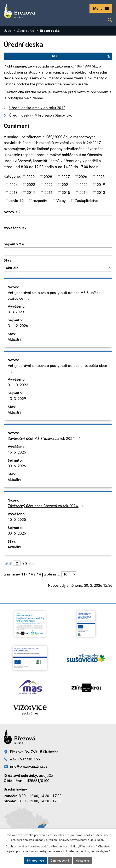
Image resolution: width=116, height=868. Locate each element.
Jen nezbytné (60, 861)
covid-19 (16, 201)
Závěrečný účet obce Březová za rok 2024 (46, 506)
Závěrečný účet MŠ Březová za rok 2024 (45, 438)
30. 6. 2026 (17, 466)
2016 (48, 193)
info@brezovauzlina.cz (29, 766)
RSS (81, 56)
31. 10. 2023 (18, 385)
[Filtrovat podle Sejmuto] (58, 252)
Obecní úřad (26, 31)
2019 (101, 185)
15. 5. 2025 (17, 452)
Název (11, 212)
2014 (83, 193)
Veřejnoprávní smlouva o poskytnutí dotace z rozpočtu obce (57, 368)
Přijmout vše (35, 861)
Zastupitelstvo (86, 201)
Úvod (7, 31)
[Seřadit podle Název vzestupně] (20, 211)
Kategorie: (12, 176)
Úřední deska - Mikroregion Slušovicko (41, 115)
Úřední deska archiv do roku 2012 (37, 108)
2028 (48, 177)
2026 (83, 177)
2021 (66, 185)
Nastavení (82, 861)
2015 (66, 193)
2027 (65, 177)
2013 (101, 193)
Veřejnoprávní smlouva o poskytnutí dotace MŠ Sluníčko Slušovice (54, 295)
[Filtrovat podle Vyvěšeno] (58, 236)
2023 (31, 185)
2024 (13, 185)
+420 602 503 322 (25, 759)
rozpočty (40, 201)
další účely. (98, 840)
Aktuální (14, 339)
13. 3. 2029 (17, 399)
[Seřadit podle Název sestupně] (20, 213)
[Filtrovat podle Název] (58, 219)
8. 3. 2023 (16, 312)
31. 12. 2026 (18, 326)
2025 (100, 177)
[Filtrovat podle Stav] (58, 268)
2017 (31, 193)
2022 (48, 185)
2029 (30, 177)
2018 (13, 193)
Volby (61, 201)
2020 (83, 185)
